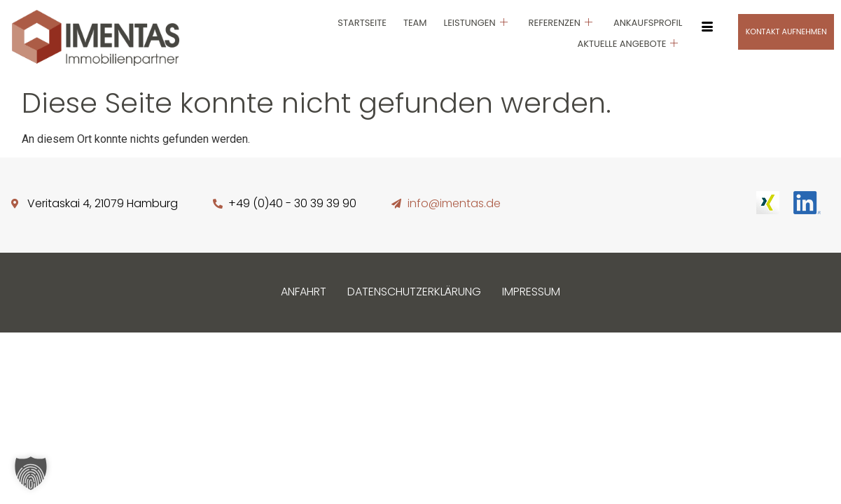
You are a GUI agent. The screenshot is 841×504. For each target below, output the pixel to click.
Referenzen (561, 23)
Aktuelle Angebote (627, 44)
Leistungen (476, 23)
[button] (31, 473)
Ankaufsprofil (648, 23)
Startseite (362, 23)
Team (415, 23)
